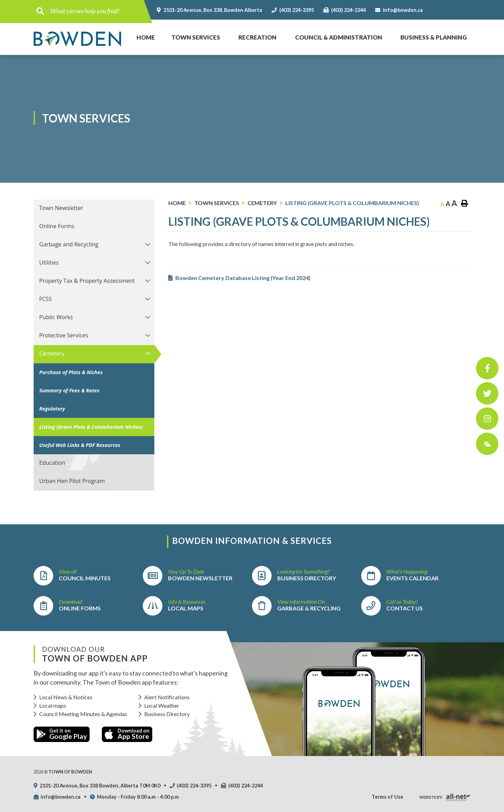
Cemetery (262, 203)
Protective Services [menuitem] (64, 335)
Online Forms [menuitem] (57, 226)
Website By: (431, 797)
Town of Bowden (77, 39)
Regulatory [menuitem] (52, 409)
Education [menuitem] (52, 463)
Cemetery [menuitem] (52, 353)
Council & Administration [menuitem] (339, 37)
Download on (127, 734)
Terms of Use (387, 797)
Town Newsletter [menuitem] (61, 208)
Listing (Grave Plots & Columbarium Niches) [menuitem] (91, 427)
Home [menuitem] (142, 30)
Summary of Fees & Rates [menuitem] (69, 390)
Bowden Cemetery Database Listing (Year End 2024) (243, 278)
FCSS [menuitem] (45, 299)
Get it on (62, 734)
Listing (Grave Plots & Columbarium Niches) (352, 203)
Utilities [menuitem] (49, 262)
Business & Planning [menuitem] (434, 37)
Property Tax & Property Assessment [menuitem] (87, 281)
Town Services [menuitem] (196, 37)
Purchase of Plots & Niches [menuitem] (71, 372)
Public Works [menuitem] (56, 317)
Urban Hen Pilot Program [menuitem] (72, 481)
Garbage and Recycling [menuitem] (69, 244)
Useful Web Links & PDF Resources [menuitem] (80, 445)
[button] (148, 244)
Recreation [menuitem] (257, 37)
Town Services (217, 203)
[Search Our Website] (95, 11)
